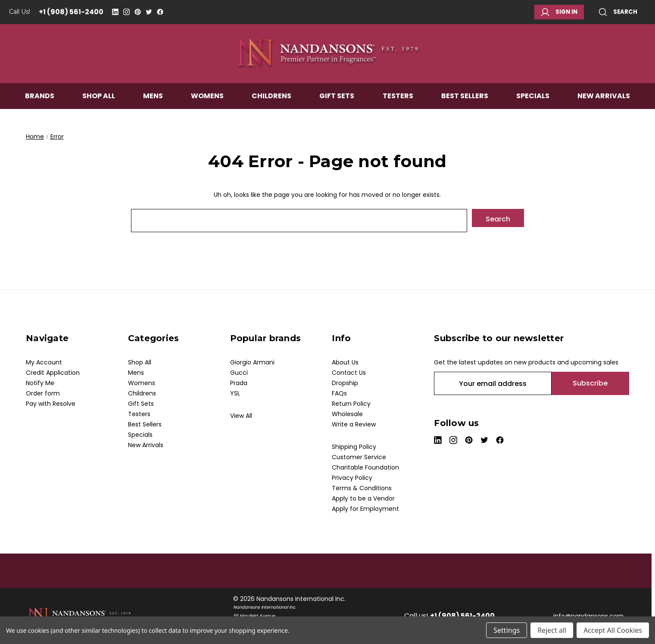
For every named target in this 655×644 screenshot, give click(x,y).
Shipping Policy (354, 447)
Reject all (552, 630)
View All (241, 416)
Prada (239, 383)
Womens (207, 98)
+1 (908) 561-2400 (71, 12)
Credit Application (53, 373)
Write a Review (354, 424)
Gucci (239, 373)
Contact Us (349, 373)
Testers (398, 98)
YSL (235, 393)
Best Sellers (465, 98)
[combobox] (299, 221)
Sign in (559, 12)
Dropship (345, 383)
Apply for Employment (365, 509)
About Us (345, 362)
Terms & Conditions (362, 488)
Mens (153, 98)
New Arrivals (604, 98)
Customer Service (359, 457)
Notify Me (40, 383)
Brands (40, 98)
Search (618, 12)
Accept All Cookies (613, 630)
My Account (44, 362)
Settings (507, 630)
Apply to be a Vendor (363, 498)
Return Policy (351, 404)
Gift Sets (337, 98)
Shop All (99, 98)
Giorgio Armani (252, 362)
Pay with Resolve (51, 404)
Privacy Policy (352, 478)
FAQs (339, 393)
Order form (43, 393)
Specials (533, 98)
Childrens (271, 98)
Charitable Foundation (365, 467)
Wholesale (347, 414)
